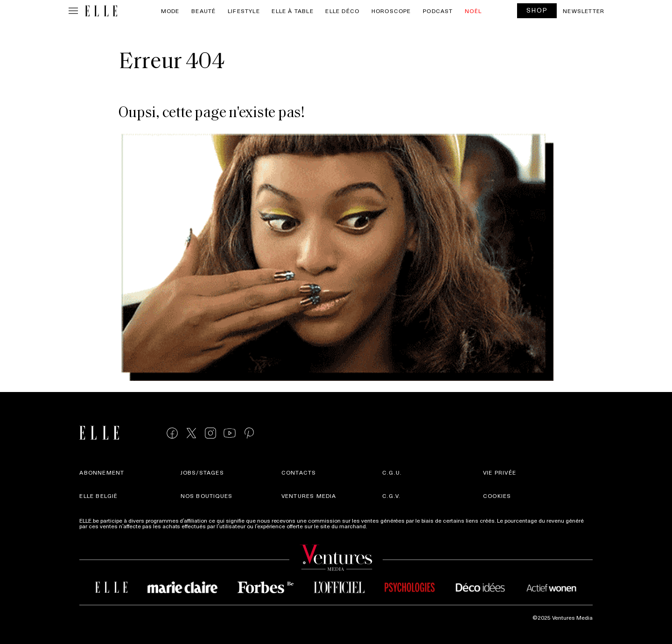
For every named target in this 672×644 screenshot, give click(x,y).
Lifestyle (244, 11)
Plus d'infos (384, 526)
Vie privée (500, 472)
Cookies (497, 496)
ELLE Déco (342, 11)
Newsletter (584, 11)
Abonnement (102, 472)
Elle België (98, 496)
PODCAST (438, 11)
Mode (170, 11)
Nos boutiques (207, 496)
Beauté (203, 11)
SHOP (537, 10)
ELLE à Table (292, 11)
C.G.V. (391, 496)
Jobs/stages (202, 472)
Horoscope (391, 11)
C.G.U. (392, 472)
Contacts (299, 472)
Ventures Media (309, 496)
